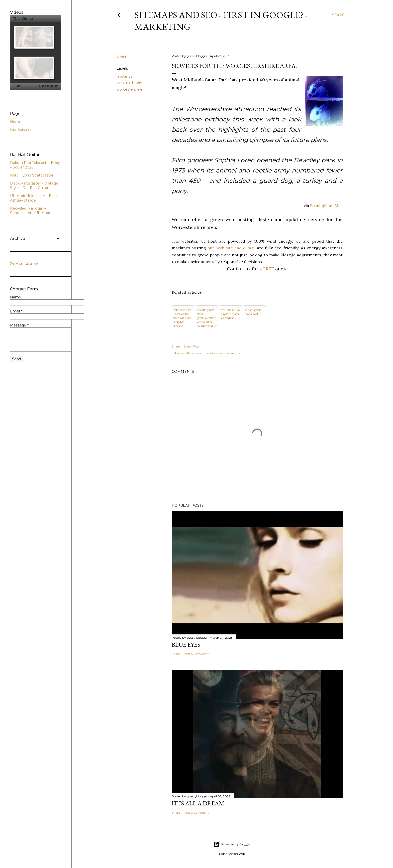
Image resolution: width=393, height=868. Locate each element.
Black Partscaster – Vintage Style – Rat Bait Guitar (34, 186)
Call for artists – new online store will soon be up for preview (182, 318)
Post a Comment (196, 654)
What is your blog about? (253, 312)
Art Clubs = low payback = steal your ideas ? (231, 314)
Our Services (21, 130)
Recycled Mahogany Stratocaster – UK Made (31, 211)
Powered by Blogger (232, 844)
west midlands (129, 83)
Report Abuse (24, 264)
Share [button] (122, 56)
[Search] (340, 15)
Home (16, 122)
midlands (124, 76)
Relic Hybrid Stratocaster (32, 175)
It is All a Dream (198, 803)
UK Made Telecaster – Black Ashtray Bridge (34, 198)
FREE (269, 269)
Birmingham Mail (326, 206)
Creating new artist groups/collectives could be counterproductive (207, 318)
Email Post (192, 346)
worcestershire (129, 89)
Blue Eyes (186, 645)
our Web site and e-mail (232, 248)
